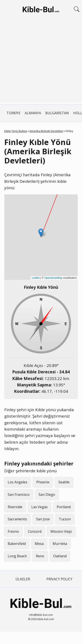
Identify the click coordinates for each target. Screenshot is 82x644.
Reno (40, 556)
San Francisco (19, 494)
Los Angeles (17, 482)
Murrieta (60, 544)
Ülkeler (23, 579)
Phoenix (43, 482)
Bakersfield (17, 544)
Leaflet (36, 278)
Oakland (60, 556)
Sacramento (17, 519)
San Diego (47, 494)
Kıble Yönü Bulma (16, 131)
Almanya (33, 113)
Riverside (15, 507)
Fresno (13, 531)
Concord (35, 531)
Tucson (65, 519)
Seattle (64, 482)
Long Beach (17, 556)
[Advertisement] (40, 63)
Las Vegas (39, 507)
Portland (64, 507)
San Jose (43, 519)
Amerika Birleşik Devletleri (46, 131)
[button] (41, 233)
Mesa (39, 544)
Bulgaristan (57, 113)
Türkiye (13, 113)
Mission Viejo (61, 531)
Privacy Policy (59, 579)
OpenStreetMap (53, 278)
